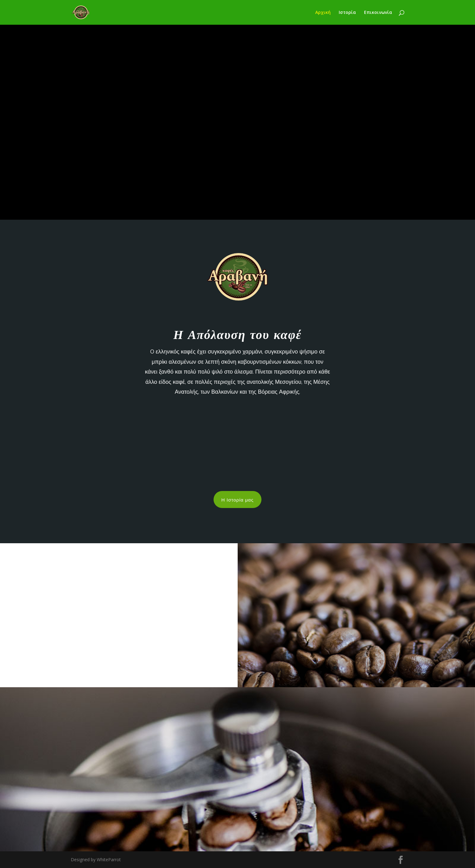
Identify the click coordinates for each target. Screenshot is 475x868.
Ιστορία (347, 13)
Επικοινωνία (378, 13)
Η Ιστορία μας (237, 499)
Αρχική (323, 13)
